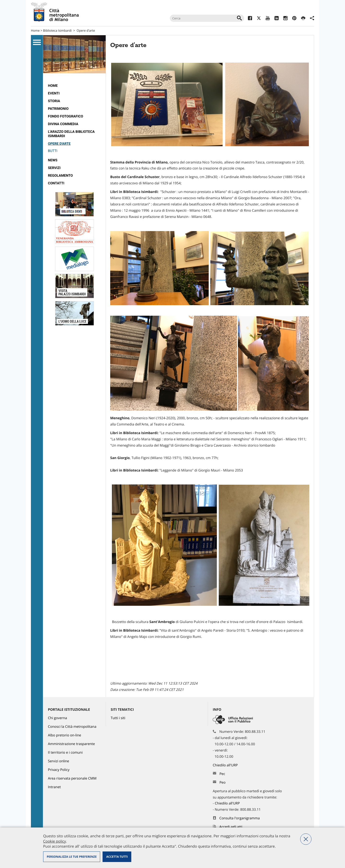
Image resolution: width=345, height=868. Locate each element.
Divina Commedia (63, 124)
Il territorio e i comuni (65, 753)
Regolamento (60, 176)
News (53, 160)
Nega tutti (306, 839)
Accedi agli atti (231, 827)
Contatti (56, 183)
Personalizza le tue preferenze (72, 857)
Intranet (54, 787)
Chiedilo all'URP (226, 765)
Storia (54, 101)
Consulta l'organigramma (240, 818)
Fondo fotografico (66, 116)
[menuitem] (74, 86)
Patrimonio (58, 109)
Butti (53, 151)
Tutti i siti (118, 718)
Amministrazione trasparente (71, 744)
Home (35, 30)
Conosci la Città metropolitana (72, 727)
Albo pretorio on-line (65, 735)
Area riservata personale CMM (72, 778)
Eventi (54, 93)
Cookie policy (55, 841)
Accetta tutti (117, 857)
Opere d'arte (86, 30)
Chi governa (57, 718)
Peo (222, 783)
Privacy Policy (59, 770)
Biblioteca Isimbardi (57, 30)
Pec (222, 774)
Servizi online (58, 761)
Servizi (54, 168)
